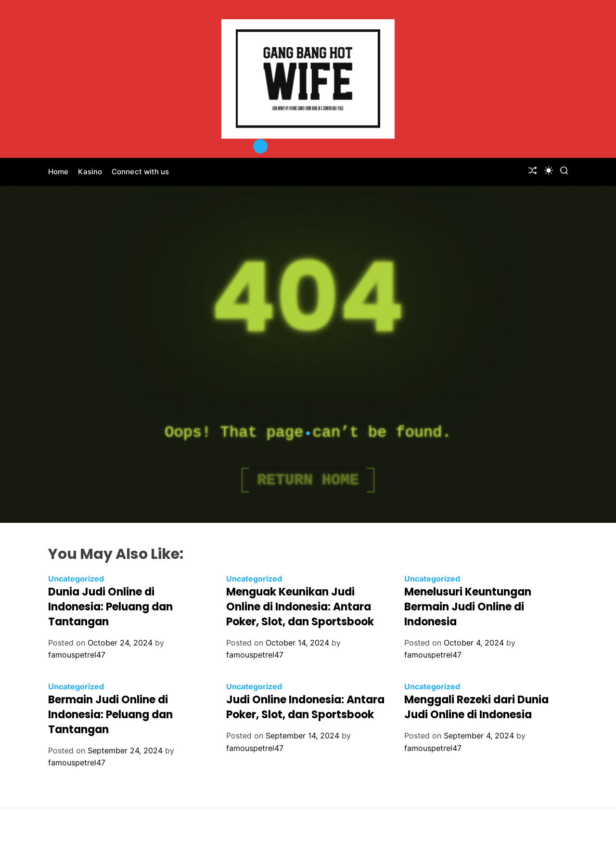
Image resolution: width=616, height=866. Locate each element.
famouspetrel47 (77, 655)
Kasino (90, 172)
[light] (549, 170)
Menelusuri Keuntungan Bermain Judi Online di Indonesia (468, 607)
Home (58, 172)
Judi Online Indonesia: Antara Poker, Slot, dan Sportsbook (305, 707)
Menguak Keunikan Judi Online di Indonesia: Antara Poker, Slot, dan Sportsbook (300, 607)
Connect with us (141, 172)
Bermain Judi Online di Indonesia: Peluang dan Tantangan (110, 715)
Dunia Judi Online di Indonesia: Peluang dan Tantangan (110, 607)
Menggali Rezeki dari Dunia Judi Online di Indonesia (476, 707)
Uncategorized (76, 579)
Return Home (308, 480)
